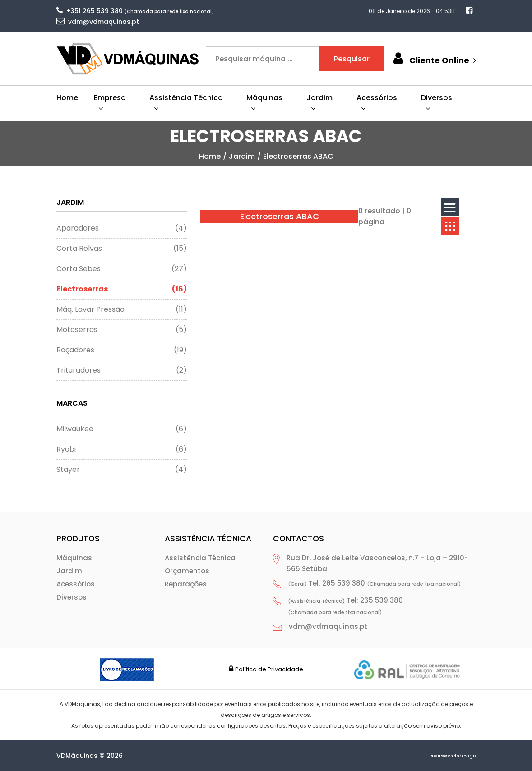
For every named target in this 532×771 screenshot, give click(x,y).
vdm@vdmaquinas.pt (98, 22)
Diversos (72, 597)
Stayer (122, 470)
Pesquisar (352, 59)
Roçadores (122, 350)
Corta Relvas (122, 249)
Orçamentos (187, 571)
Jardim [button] (319, 102)
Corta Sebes (122, 269)
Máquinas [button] (264, 102)
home (210, 156)
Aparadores (122, 228)
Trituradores (122, 370)
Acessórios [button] (377, 102)
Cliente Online (434, 59)
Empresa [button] (110, 102)
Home (67, 98)
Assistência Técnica (200, 558)
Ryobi (122, 449)
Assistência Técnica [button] (186, 102)
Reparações (186, 584)
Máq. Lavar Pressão (122, 309)
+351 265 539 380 (90, 11)
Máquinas (74, 558)
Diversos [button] (437, 102)
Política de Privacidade (269, 669)
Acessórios (76, 584)
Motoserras (122, 330)
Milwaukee (122, 429)
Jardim (242, 156)
